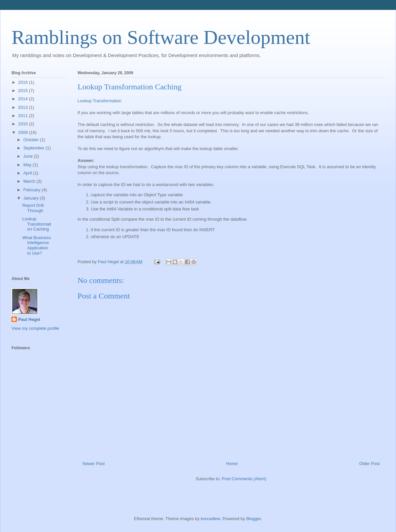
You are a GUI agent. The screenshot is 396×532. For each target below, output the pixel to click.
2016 (24, 82)
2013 (24, 107)
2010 (24, 124)
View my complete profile (35, 328)
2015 (24, 91)
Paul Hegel (29, 319)
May (28, 165)
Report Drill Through (33, 208)
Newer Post (94, 464)
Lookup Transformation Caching (36, 224)
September (34, 148)
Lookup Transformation (99, 101)
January (32, 198)
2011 (24, 116)
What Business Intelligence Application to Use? (36, 245)
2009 (24, 132)
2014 (24, 99)
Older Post (369, 464)
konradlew (210, 519)
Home (232, 464)
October (32, 140)
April (28, 173)
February (33, 190)
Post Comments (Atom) (244, 479)
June (29, 156)
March (30, 181)
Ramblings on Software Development (161, 37)
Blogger (253, 519)
